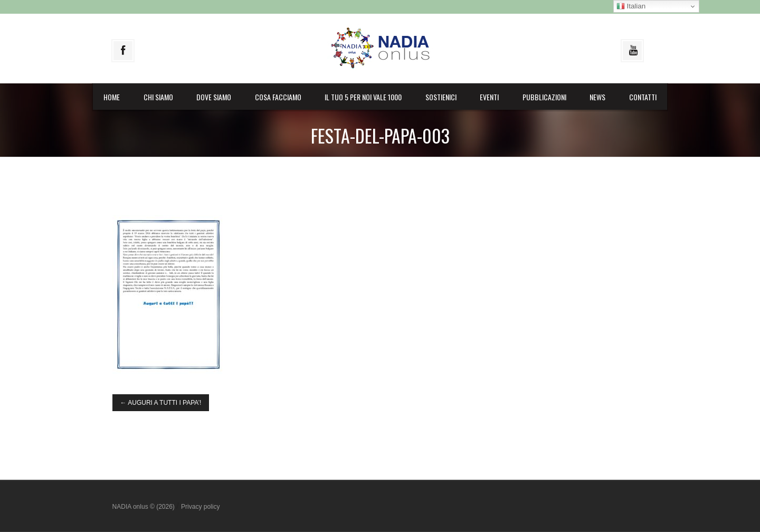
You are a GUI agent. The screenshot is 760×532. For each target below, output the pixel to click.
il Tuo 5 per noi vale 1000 (363, 97)
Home (112, 97)
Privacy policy (200, 507)
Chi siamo (158, 97)
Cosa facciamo (278, 97)
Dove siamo (214, 97)
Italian (631, 6)
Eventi (489, 97)
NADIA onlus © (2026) (145, 507)
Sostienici (441, 97)
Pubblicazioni (544, 97)
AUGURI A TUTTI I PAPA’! (161, 403)
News (597, 97)
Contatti (643, 97)
